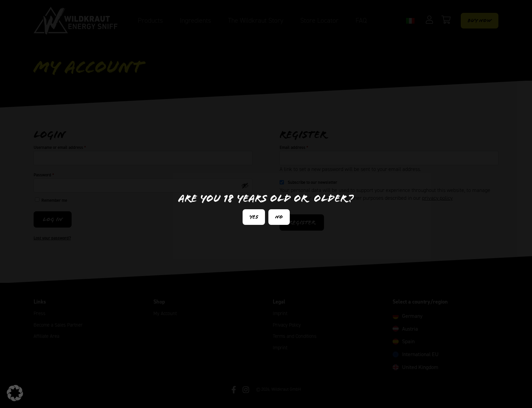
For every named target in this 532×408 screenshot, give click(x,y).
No (279, 217)
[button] (15, 393)
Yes (254, 217)
